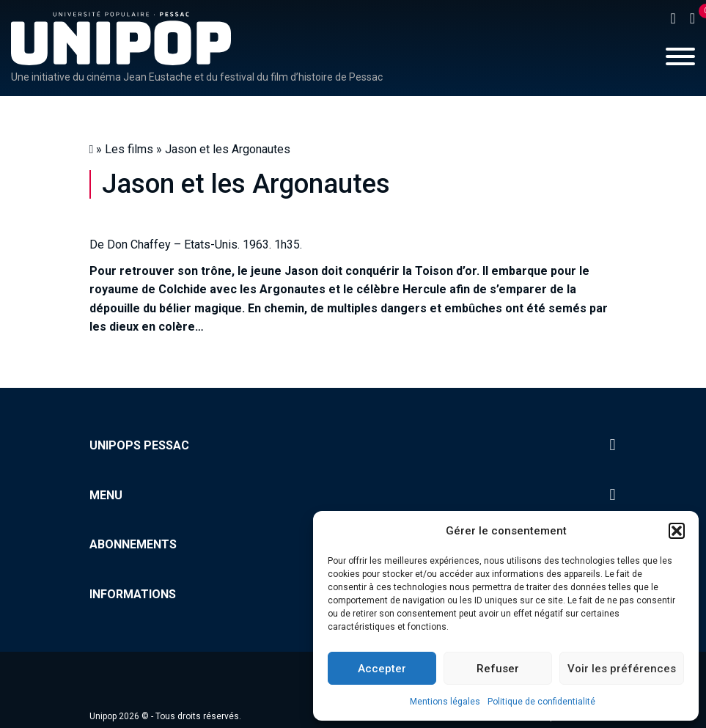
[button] (677, 531)
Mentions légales (445, 702)
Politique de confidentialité (541, 702)
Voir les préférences (622, 669)
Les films (129, 149)
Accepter (382, 669)
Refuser (498, 669)
